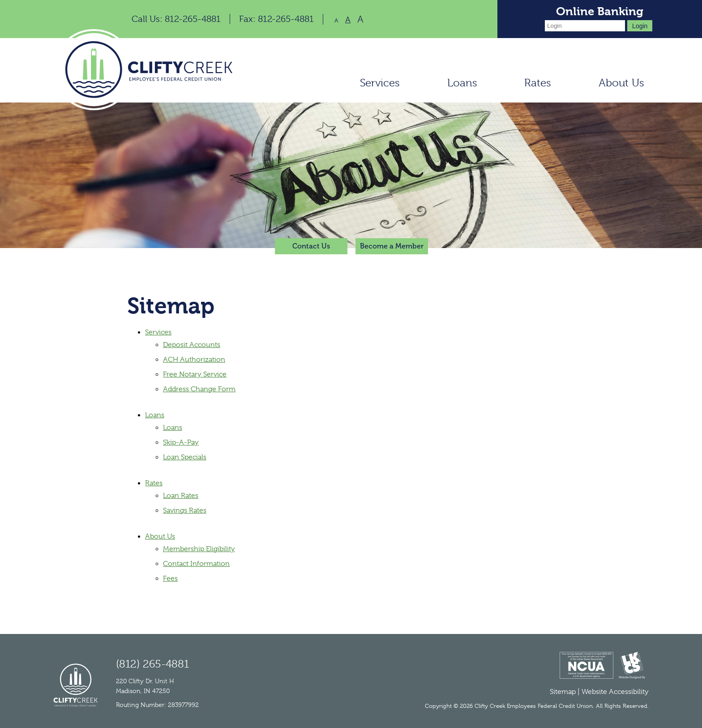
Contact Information (196, 564)
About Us (621, 83)
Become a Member (392, 246)
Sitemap (563, 692)
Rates (538, 83)
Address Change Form (199, 389)
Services (380, 83)
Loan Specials (185, 457)
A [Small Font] (336, 20)
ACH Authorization (194, 360)
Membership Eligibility (199, 549)
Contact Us (311, 246)
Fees (170, 578)
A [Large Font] (360, 19)
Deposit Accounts (192, 345)
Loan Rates (181, 496)
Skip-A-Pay (181, 442)
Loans (462, 83)
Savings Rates (185, 510)
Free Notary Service (195, 374)
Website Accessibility (615, 692)
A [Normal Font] (348, 20)
